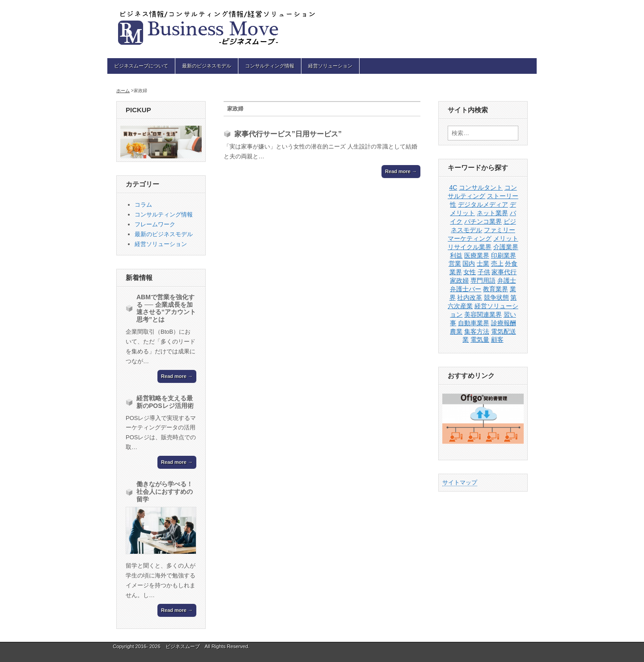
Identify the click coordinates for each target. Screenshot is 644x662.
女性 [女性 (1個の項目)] (470, 272)
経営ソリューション (330, 66)
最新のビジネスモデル (207, 66)
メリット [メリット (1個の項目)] (506, 238)
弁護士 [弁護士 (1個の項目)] (507, 280)
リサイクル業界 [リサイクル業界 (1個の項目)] (470, 247)
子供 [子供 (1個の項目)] (484, 272)
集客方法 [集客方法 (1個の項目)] (477, 331)
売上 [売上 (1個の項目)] (497, 263)
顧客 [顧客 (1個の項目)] (497, 339)
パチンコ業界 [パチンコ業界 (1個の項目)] (483, 221)
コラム (143, 205)
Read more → (401, 171)
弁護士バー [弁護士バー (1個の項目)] (466, 289)
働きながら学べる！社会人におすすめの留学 (165, 492)
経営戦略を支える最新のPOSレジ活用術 (165, 402)
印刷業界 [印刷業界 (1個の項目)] (504, 255)
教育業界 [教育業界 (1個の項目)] (496, 289)
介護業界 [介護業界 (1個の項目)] (506, 247)
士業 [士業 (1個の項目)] (483, 263)
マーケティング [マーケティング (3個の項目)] (470, 238)
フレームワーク (155, 224)
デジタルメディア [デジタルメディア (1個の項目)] (483, 204)
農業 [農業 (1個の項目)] (456, 331)
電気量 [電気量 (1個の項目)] (480, 339)
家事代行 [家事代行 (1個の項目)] (504, 272)
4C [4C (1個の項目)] (453, 187)
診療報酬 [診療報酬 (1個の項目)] (504, 323)
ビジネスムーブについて (141, 66)
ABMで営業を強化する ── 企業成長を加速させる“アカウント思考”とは (166, 308)
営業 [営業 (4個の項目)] (455, 263)
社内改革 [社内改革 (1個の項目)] (470, 297)
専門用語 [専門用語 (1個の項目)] (483, 280)
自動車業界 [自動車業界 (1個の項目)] (474, 323)
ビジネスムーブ (183, 646)
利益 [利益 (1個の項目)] (456, 255)
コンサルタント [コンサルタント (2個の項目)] (481, 187)
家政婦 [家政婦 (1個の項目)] (459, 280)
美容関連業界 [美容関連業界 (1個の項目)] (483, 314)
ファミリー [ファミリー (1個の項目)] (500, 230)
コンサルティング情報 (270, 66)
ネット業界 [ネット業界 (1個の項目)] (492, 213)
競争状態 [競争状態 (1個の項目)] (496, 297)
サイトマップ (460, 482)
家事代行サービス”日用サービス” (288, 134)
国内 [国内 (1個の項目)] (469, 263)
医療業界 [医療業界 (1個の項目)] (477, 255)
